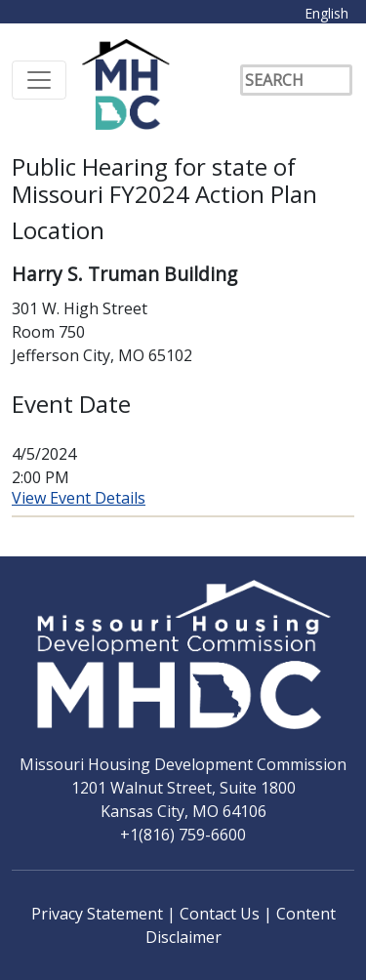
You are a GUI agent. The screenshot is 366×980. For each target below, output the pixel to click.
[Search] (296, 80)
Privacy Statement (99, 914)
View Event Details (79, 498)
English (326, 13)
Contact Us (222, 914)
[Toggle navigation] (39, 80)
